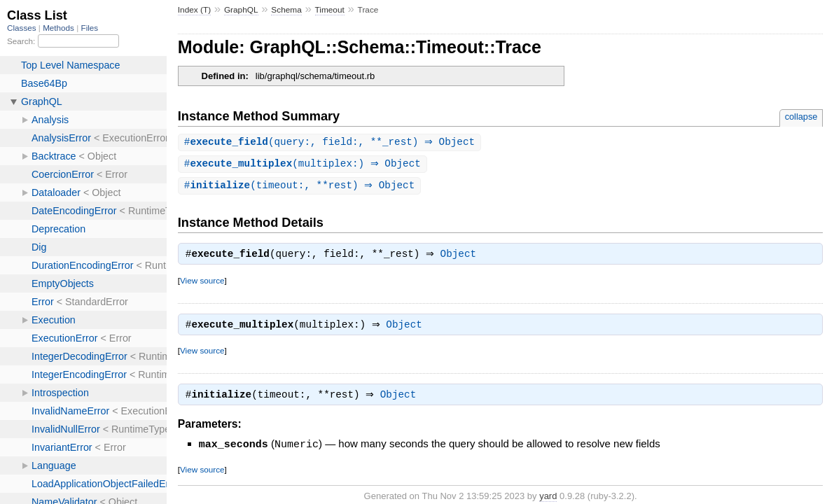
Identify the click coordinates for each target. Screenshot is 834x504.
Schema (286, 10)
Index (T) (194, 10)
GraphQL (241, 10)
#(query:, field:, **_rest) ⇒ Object (331, 142)
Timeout (330, 10)
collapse (801, 117)
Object (462, 258)
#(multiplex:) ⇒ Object (304, 165)
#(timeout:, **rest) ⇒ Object (301, 187)
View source (202, 284)
